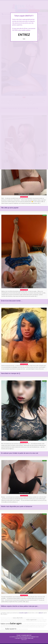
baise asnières (4, 621)
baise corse (5, 624)
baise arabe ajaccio (13, 627)
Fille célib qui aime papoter (10, 208)
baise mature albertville (42, 620)
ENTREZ (24, 35)
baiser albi (29, 627)
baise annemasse (37, 618)
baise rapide (17, 620)
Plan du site (24, 640)
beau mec (24, 627)
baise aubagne (43, 621)
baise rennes (11, 620)
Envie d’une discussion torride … (12, 301)
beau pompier (10, 621)
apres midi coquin (25, 624)
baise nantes (3, 627)
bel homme (35, 621)
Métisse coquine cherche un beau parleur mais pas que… (20, 606)
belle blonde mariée (34, 624)
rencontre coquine (23, 613)
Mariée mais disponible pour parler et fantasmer (17, 506)
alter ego (18, 629)
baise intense (43, 626)
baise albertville (18, 618)
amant (8, 627)
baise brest (33, 627)
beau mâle (38, 627)
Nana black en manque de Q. (11, 373)
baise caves (16, 621)
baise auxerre (11, 629)
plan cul (41, 613)
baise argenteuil (31, 620)
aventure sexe (10, 618)
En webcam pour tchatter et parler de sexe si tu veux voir (20, 453)
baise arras (17, 626)
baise (39, 621)
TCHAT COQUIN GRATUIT (24, 635)
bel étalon (40, 624)
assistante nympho (29, 626)
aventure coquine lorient (28, 618)
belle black (30, 621)
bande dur (20, 627)
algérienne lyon (37, 626)
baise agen (16, 623)
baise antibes (11, 626)
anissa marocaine (24, 629)
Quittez (24, 39)
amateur (7, 620)
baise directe (3, 618)
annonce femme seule (23, 621)
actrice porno (22, 626)
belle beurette (23, 620)
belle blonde (6, 626)
